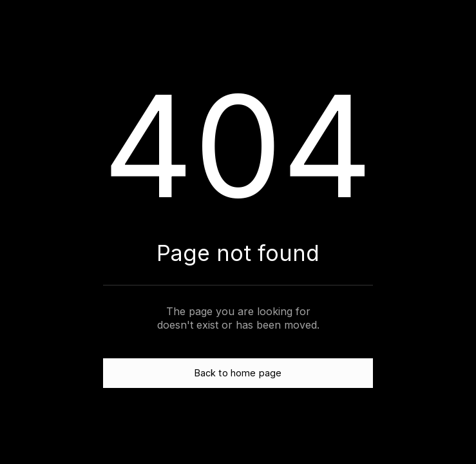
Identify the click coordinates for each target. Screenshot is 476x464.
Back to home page (238, 373)
